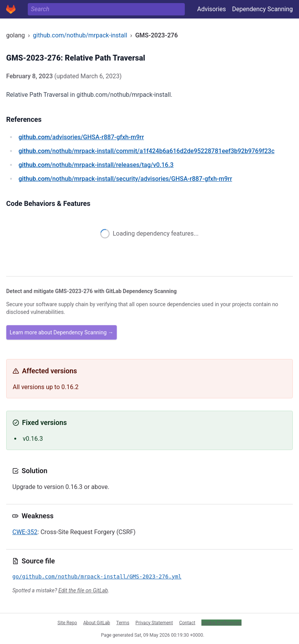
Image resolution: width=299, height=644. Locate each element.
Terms (123, 622)
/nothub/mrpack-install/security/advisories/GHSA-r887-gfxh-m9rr (125, 179)
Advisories (212, 9)
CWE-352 (25, 532)
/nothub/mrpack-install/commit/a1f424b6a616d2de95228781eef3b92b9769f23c (147, 151)
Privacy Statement (154, 622)
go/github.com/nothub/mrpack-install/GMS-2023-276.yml (97, 577)
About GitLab (97, 622)
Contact (187, 622)
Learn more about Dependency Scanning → (62, 332)
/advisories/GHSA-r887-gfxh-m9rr (81, 137)
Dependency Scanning (262, 9)
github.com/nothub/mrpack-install (80, 35)
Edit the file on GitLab (83, 590)
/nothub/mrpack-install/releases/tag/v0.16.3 (96, 165)
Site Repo (67, 622)
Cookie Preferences (221, 622)
